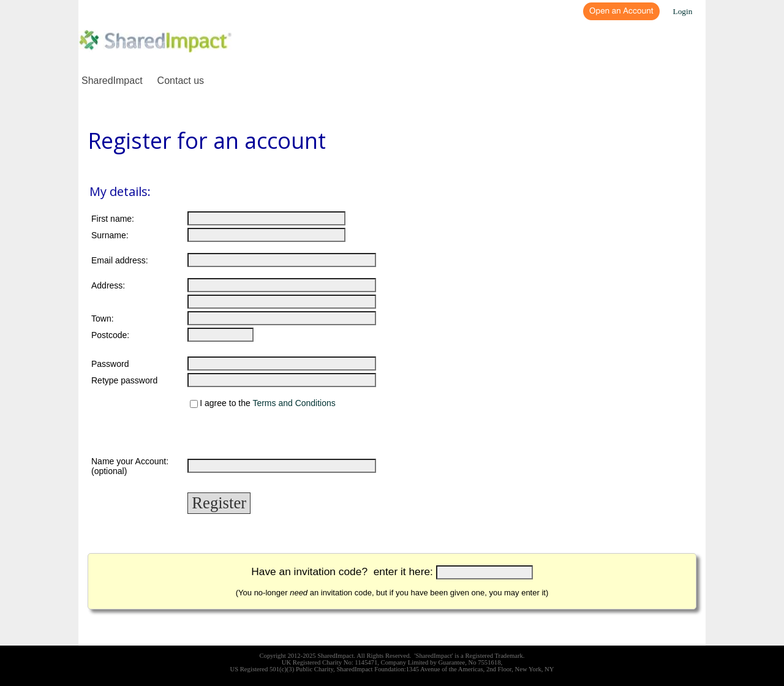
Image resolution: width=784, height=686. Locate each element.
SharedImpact (112, 81)
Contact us (181, 81)
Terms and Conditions (294, 404)
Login (683, 11)
